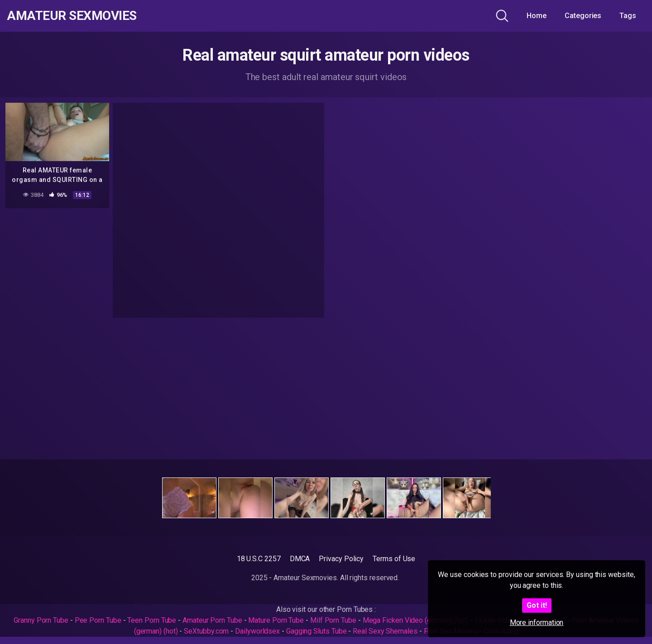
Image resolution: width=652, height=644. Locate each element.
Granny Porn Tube (41, 620)
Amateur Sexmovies (72, 16)
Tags (628, 16)
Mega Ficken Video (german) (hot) (416, 620)
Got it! (537, 605)
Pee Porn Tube (98, 620)
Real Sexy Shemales (385, 631)
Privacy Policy (341, 559)
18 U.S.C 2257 (259, 559)
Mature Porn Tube (276, 620)
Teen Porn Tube (152, 620)
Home (537, 16)
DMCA (300, 559)
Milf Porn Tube (333, 620)
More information (537, 623)
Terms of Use (394, 559)
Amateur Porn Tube (212, 620)
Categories (583, 16)
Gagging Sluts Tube (316, 631)
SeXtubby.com (207, 631)
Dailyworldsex (257, 631)
